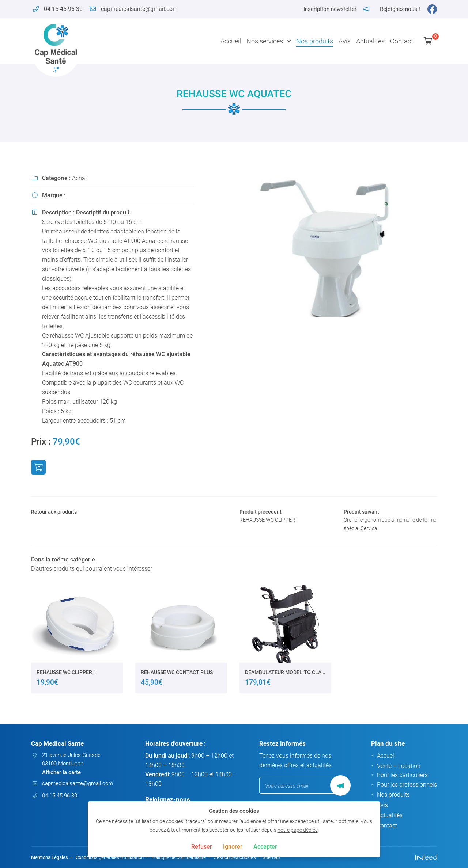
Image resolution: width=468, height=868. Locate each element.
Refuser (202, 847)
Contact (402, 41)
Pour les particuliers (402, 776)
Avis (345, 41)
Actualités (370, 41)
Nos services (265, 41)
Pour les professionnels (407, 786)
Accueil (231, 41)
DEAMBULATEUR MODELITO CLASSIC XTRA (285, 676)
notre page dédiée (298, 830)
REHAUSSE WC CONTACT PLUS (177, 676)
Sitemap (289, 858)
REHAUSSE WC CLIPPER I (66, 676)
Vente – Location (399, 767)
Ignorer (233, 847)
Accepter (265, 847)
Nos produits (315, 41)
